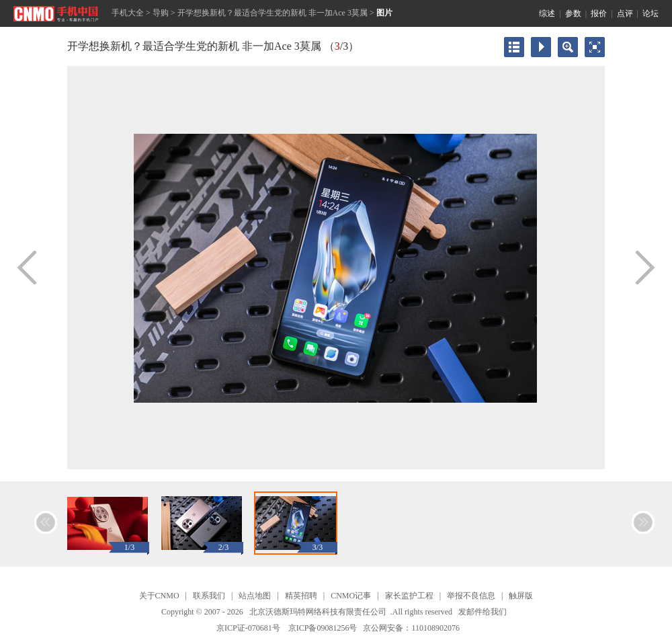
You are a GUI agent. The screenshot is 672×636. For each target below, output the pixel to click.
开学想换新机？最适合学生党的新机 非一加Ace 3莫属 (272, 13)
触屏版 (521, 596)
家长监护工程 (409, 596)
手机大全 (128, 13)
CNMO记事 (351, 596)
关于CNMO (159, 596)
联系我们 (209, 596)
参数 (573, 13)
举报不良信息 (471, 596)
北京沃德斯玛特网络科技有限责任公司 (318, 612)
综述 (547, 13)
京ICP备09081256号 (323, 628)
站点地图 (255, 596)
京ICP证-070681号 (248, 628)
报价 (599, 13)
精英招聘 (301, 596)
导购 (161, 13)
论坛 (650, 13)
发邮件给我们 (482, 612)
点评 (625, 13)
